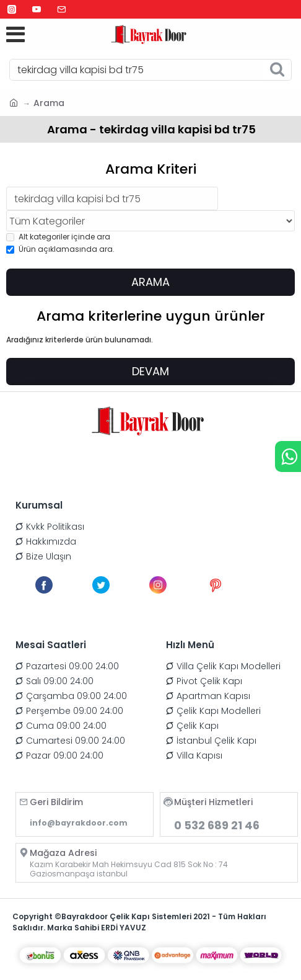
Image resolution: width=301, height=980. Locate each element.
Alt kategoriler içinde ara (58, 237)
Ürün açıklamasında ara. (60, 249)
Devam (150, 371)
